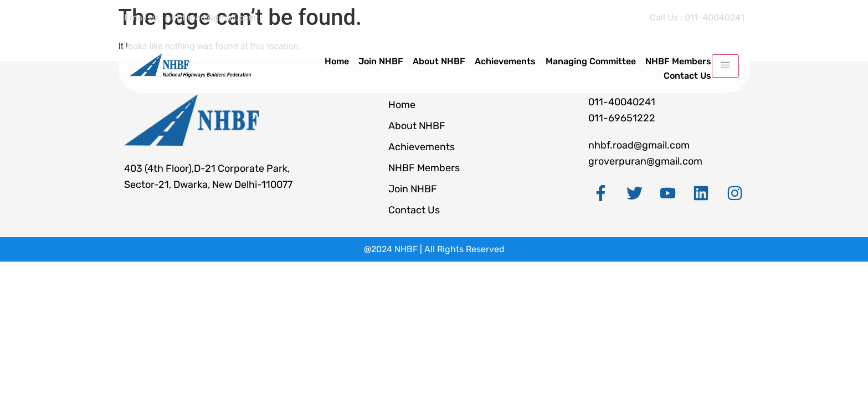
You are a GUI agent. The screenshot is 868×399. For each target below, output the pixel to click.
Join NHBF (384, 61)
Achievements (507, 61)
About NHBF (441, 61)
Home (340, 61)
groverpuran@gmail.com (645, 161)
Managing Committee (591, 61)
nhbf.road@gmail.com (639, 145)
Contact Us (687, 74)
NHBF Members (678, 61)
